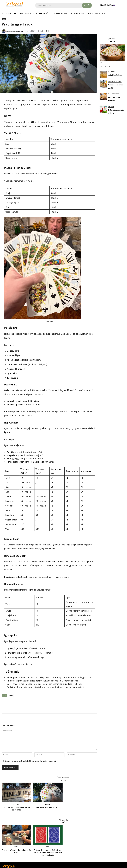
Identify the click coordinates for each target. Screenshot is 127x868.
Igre (4, 19)
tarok (11, 696)
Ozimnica (112, 72)
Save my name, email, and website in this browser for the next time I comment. (31, 761)
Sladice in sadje (114, 94)
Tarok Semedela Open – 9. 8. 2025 (48, 807)
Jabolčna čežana (115, 75)
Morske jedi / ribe (115, 81)
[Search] (87, 5)
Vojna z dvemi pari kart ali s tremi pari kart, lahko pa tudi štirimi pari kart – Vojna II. (48, 852)
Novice (16, 804)
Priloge (102, 63)
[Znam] (15, 5)
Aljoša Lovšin (19, 31)
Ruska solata (105, 66)
